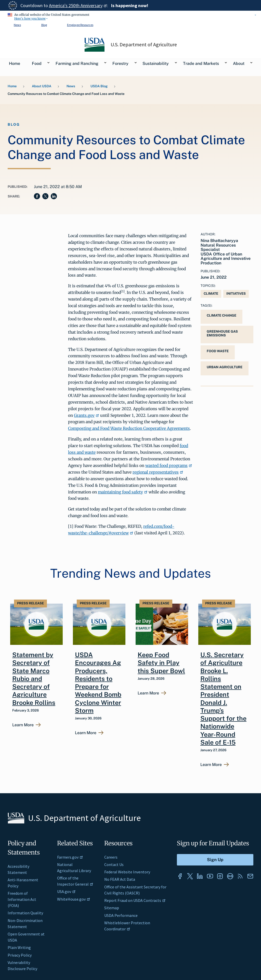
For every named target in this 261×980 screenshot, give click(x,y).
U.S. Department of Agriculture (144, 45)
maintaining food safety (123, 492)
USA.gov (66, 891)
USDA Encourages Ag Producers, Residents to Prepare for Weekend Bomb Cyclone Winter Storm (98, 683)
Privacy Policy (20, 955)
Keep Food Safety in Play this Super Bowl (161, 663)
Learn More (23, 725)
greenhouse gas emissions (222, 333)
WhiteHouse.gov (74, 899)
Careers (111, 857)
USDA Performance (121, 915)
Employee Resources (80, 25)
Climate (211, 294)
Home (12, 86)
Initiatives (236, 294)
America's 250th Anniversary (78, 5)
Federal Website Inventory (127, 872)
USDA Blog (99, 86)
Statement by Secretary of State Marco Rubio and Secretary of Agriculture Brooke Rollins (34, 679)
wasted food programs (169, 465)
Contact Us (114, 864)
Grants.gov (87, 415)
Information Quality (25, 913)
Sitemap (112, 908)
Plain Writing (19, 947)
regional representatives (158, 472)
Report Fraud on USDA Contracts (135, 900)
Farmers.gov (70, 857)
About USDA (42, 86)
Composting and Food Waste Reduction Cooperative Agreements (129, 428)
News (17, 25)
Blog (44, 25)
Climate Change (221, 315)
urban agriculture (225, 367)
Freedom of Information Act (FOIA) (22, 899)
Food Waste (218, 351)
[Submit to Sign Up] (215, 860)
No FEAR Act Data (120, 879)
